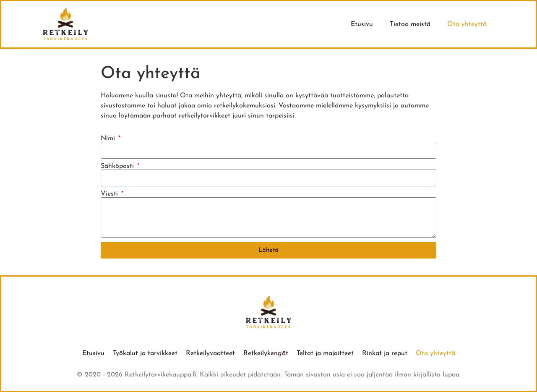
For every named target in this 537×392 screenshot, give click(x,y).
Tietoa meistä (410, 24)
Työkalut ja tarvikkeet (145, 353)
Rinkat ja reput (385, 353)
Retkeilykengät (266, 353)
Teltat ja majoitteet (325, 353)
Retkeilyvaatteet (210, 353)
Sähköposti (118, 166)
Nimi (109, 139)
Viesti (110, 194)
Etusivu (362, 24)
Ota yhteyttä (467, 24)
